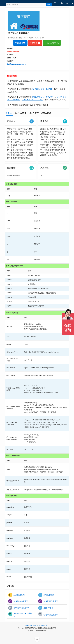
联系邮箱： (11, 61)
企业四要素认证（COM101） (43, 97)
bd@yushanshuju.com (16, 64)
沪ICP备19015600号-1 (41, 625)
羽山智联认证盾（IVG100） (43, 89)
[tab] (10, 113)
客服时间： (11, 55)
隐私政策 (29, 625)
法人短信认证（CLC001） (32, 100)
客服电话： (11, 48)
